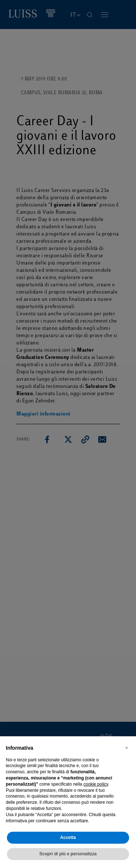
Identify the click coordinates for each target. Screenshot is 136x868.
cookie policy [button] (96, 784)
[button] (127, 748)
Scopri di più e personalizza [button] (68, 854)
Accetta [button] (68, 838)
